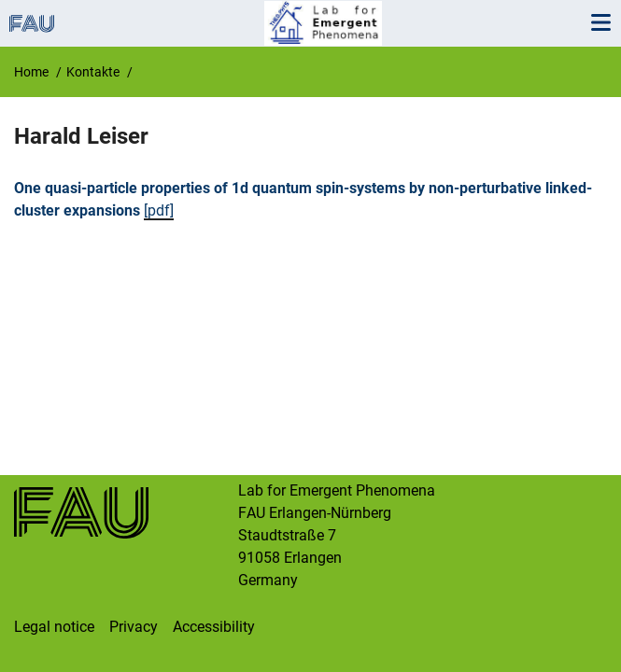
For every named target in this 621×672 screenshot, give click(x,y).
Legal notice (54, 627)
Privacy (134, 627)
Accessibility (214, 627)
